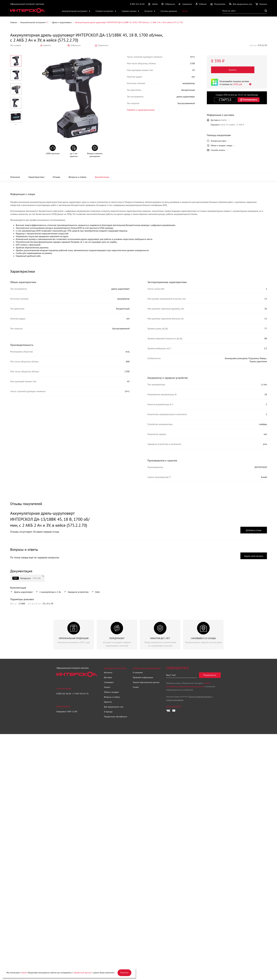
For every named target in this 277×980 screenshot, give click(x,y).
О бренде (108, 712)
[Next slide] (16, 125)
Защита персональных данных (146, 682)
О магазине (138, 672)
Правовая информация (143, 677)
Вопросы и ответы (78, 177)
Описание (15, 177)
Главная (14, 22)
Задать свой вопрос (254, 556)
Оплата (107, 687)
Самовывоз (109, 682)
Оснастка (148, 11)
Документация (102, 177)
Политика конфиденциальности (200, 697)
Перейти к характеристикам (139, 110)
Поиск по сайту (229, 11)
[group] (74, 635)
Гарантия (108, 702)
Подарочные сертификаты (116, 717)
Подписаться (210, 675)
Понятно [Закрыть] (124, 973)
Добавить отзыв (254, 530)
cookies (24, 973)
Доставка (108, 677)
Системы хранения (169, 11)
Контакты (108, 672)
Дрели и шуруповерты (62, 22)
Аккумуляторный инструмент (75, 11)
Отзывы (56, 177)
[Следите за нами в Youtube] (174, 711)
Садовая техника (129, 11)
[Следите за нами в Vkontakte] (168, 711)
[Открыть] (249, 84)
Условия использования (175, 700)
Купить (233, 70)
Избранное (76, 45)
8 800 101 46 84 (137, 4)
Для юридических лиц (114, 707)
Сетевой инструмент (105, 11)
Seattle (155, 4)
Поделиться (103, 45)
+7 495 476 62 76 (81, 694)
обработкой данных (83, 973)
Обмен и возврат (111, 692)
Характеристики (36, 177)
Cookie (136, 687)
